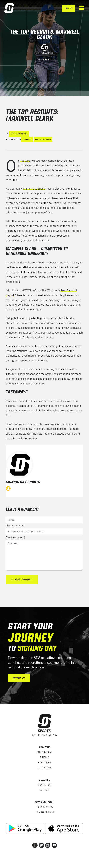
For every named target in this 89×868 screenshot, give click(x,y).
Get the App (19, 678)
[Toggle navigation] (81, 8)
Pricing (44, 757)
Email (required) (15, 537)
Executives (44, 763)
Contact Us (44, 768)
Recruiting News (43, 139)
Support (45, 790)
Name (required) (16, 525)
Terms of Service (44, 812)
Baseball (27, 139)
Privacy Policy (44, 807)
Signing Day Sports (44, 53)
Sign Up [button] (69, 8)
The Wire (25, 161)
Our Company (44, 752)
